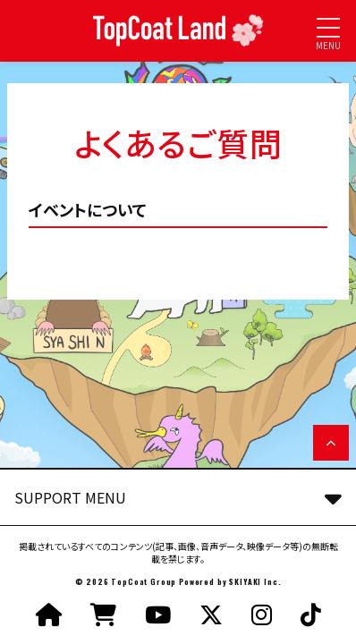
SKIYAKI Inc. (255, 581)
